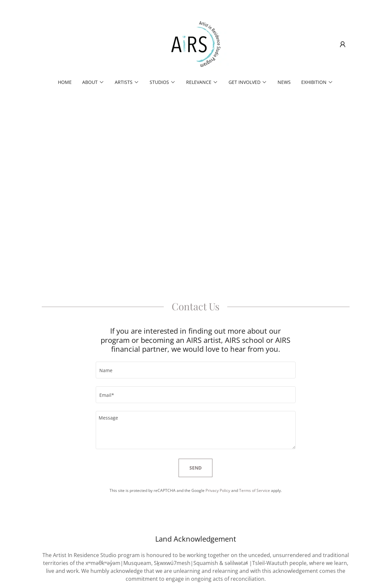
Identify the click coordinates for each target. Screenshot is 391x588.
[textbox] (196, 370)
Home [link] (65, 82)
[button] (343, 44)
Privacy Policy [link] (218, 490)
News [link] (284, 82)
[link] (195, 44)
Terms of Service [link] (255, 490)
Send (195, 468)
